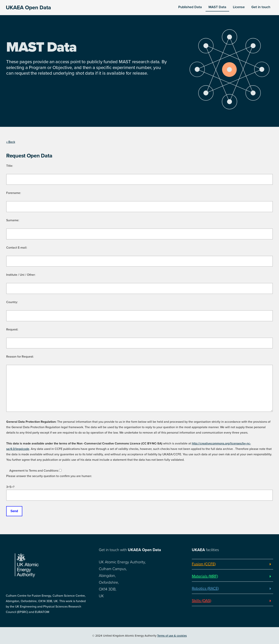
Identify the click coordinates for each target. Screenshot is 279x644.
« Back (11, 142)
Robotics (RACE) (205, 589)
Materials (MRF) (205, 576)
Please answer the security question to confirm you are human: (49, 476)
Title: (10, 166)
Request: (12, 329)
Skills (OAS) (201, 601)
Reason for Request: (20, 357)
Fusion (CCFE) (204, 564)
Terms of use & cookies (172, 636)
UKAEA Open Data (28, 8)
